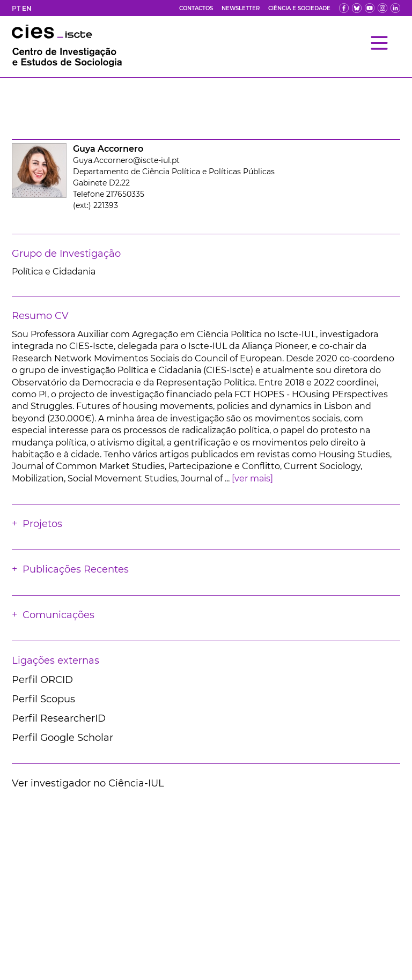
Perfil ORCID (42, 680)
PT (16, 8)
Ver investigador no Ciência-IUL (88, 783)
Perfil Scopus (43, 699)
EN (27, 8)
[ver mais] (252, 478)
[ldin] (395, 8)
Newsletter (241, 8)
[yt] (370, 8)
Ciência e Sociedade (299, 8)
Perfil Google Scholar (62, 738)
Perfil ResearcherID (59, 718)
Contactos (196, 8)
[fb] (344, 8)
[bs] (357, 8)
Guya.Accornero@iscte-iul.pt (126, 160)
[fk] (382, 8)
